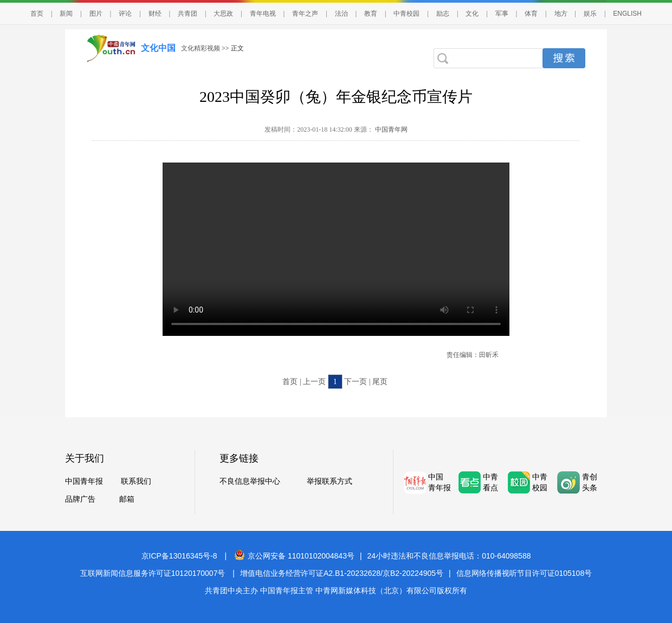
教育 (371, 14)
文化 (472, 14)
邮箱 (127, 499)
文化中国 (158, 48)
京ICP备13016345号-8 (179, 556)
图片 (96, 14)
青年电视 (263, 14)
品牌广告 (80, 499)
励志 (443, 14)
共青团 (188, 14)
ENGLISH (627, 14)
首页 (37, 14)
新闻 (66, 14)
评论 (125, 14)
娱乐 (590, 14)
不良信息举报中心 (250, 481)
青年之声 (305, 14)
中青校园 (406, 14)
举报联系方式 (329, 481)
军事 (502, 14)
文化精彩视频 (201, 48)
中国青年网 (391, 129)
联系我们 (136, 481)
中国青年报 (84, 481)
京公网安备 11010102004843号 (294, 556)
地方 (561, 14)
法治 (341, 14)
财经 (155, 14)
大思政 (223, 14)
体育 (531, 14)
